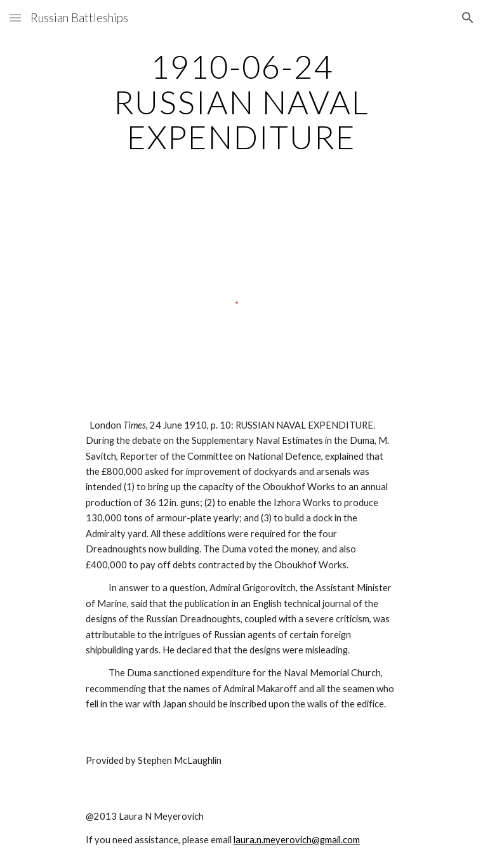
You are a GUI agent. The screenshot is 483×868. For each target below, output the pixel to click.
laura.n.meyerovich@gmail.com (297, 840)
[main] (241, 102)
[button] (15, 17)
